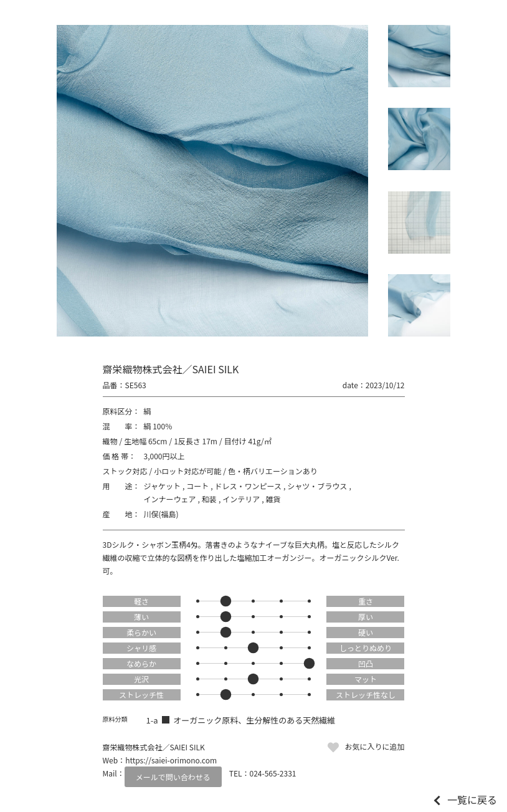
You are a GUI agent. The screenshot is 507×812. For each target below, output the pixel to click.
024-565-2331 (273, 773)
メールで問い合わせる (173, 777)
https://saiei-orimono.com (171, 760)
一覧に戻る (472, 800)
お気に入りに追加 (374, 746)
